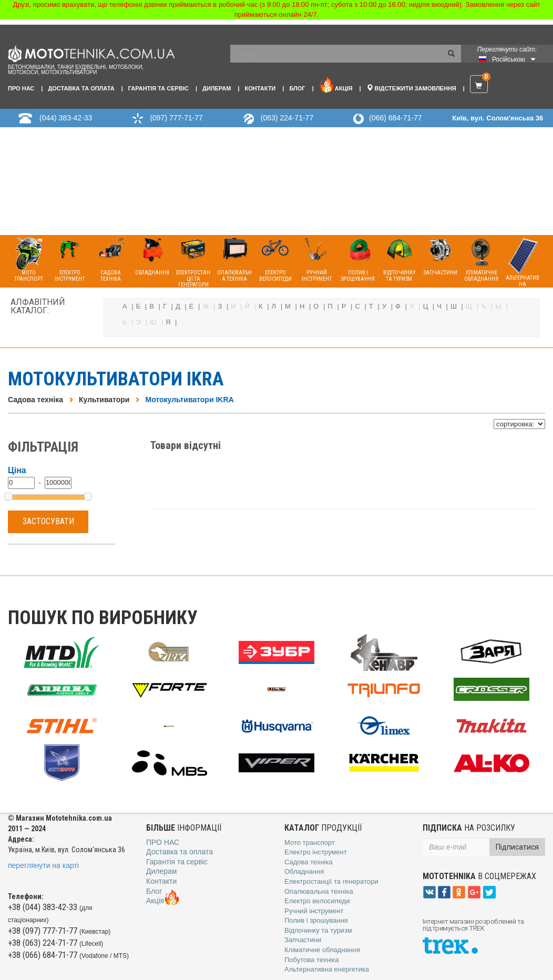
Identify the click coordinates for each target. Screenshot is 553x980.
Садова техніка (35, 400)
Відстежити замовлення (411, 88)
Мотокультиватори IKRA (189, 400)
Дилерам (217, 88)
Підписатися (517, 847)
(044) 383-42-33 (66, 118)
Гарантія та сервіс (158, 88)
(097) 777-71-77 (176, 118)
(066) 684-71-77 (395, 118)
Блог (297, 88)
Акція (336, 85)
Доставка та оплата (81, 88)
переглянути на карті (43, 865)
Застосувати (48, 521)
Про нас (21, 88)
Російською (509, 59)
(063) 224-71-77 (287, 118)
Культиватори (104, 400)
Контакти (260, 88)
